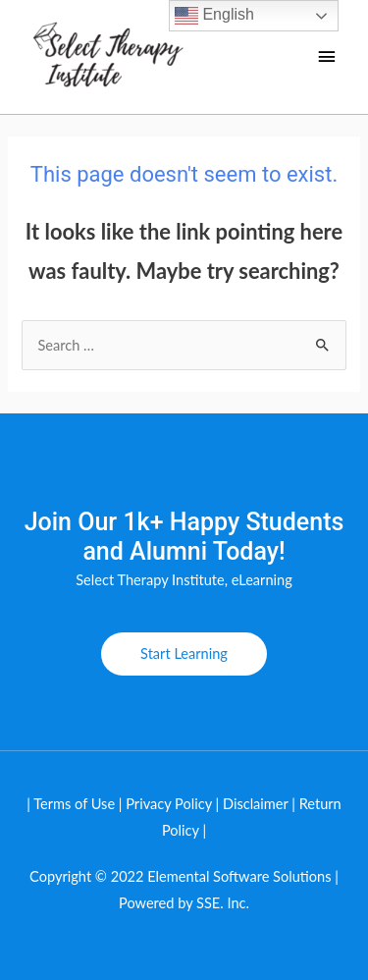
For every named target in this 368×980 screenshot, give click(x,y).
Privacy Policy (169, 804)
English (214, 16)
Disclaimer (257, 804)
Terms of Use (74, 804)
